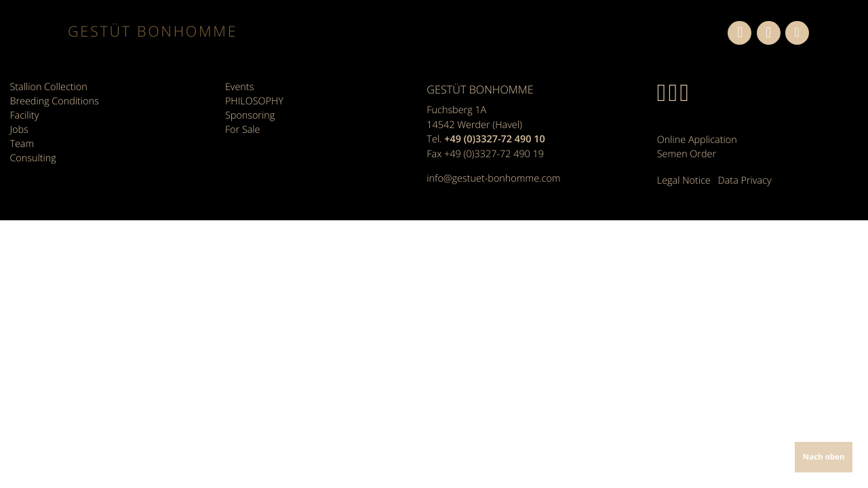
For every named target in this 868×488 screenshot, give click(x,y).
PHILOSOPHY (254, 101)
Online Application (697, 140)
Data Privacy (745, 181)
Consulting (33, 158)
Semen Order (687, 154)
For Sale (243, 130)
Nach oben (824, 457)
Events (239, 87)
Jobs (19, 130)
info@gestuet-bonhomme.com (493, 179)
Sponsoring (250, 116)
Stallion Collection (48, 87)
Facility (24, 116)
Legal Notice (684, 181)
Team (22, 144)
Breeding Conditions (54, 101)
